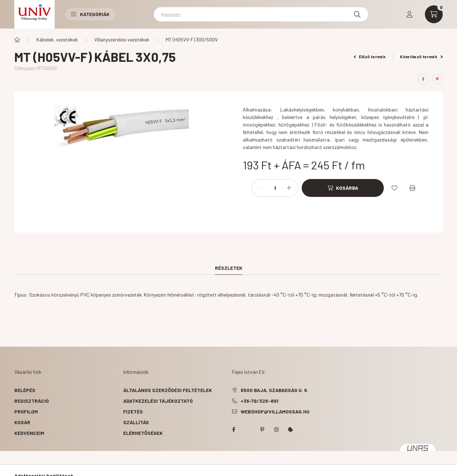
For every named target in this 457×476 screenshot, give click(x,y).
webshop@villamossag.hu (275, 411)
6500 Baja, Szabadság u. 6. (275, 390)
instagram (276, 430)
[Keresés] (261, 14)
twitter (248, 430)
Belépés (25, 390)
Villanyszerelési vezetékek (122, 39)
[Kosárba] (343, 188)
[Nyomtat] (412, 188)
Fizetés (133, 411)
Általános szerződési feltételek (168, 390)
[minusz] (261, 188)
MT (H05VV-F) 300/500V (192, 39)
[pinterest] (437, 79)
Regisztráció (32, 401)
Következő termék (421, 56)
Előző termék (370, 56)
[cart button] (434, 14)
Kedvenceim (29, 433)
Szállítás (136, 422)
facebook (233, 430)
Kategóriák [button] (90, 14)
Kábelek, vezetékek (57, 39)
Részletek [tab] (229, 268)
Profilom (26, 411)
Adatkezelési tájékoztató (158, 401)
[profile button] (410, 14)
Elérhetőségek (143, 433)
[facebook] (423, 79)
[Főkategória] (17, 40)
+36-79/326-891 (260, 401)
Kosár (22, 422)
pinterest (262, 430)
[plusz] (289, 188)
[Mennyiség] (275, 188)
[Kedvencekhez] (395, 188)
